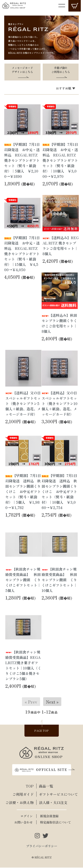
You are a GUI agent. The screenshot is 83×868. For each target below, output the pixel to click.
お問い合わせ (23, 823)
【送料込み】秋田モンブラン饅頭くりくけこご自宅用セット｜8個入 (59, 323)
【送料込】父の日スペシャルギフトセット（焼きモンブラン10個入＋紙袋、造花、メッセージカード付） (60, 404)
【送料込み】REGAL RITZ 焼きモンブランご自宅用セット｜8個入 (61, 246)
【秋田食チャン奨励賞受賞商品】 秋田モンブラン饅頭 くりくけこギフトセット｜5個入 (23, 580)
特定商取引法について (56, 823)
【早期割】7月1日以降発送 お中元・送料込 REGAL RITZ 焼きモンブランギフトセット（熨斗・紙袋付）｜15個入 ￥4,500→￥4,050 (22, 254)
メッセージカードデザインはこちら (22, 70)
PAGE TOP (41, 731)
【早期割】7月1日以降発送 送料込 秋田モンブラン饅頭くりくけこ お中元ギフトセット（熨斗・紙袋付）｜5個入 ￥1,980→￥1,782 (23, 492)
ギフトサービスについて (56, 795)
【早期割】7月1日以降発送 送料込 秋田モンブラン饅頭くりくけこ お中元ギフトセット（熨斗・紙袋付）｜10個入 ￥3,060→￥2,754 (59, 492)
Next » (52, 702)
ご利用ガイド (23, 795)
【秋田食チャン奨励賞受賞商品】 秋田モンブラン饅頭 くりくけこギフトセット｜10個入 (59, 580)
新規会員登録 (49, 816)
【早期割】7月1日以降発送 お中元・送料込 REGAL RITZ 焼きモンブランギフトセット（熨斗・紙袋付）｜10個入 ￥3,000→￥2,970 (60, 160)
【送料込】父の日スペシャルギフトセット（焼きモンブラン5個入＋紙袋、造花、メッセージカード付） (23, 404)
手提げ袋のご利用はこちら (61, 70)
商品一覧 (46, 786)
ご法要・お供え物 (19, 803)
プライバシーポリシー (42, 846)
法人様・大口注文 (53, 803)
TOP (30, 786)
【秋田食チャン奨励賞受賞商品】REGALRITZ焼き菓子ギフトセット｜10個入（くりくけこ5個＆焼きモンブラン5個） (23, 666)
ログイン (27, 816)
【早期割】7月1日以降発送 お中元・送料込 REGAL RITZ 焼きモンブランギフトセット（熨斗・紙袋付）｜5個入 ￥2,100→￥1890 (22, 160)
